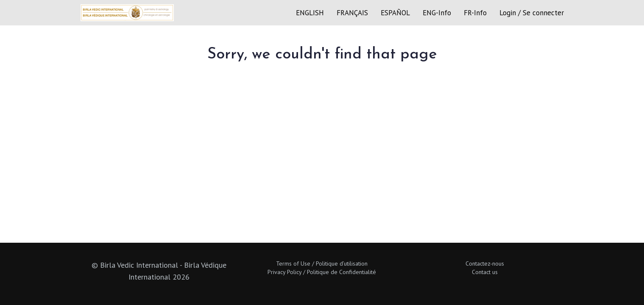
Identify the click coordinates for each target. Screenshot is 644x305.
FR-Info (475, 13)
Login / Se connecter (532, 13)
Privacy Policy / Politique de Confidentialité (322, 272)
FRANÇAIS (352, 13)
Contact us (485, 272)
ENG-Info (437, 13)
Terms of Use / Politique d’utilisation (322, 263)
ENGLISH (310, 13)
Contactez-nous (485, 263)
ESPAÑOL (395, 13)
